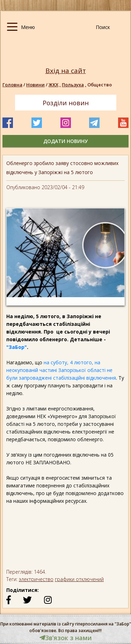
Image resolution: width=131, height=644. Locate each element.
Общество (100, 85)
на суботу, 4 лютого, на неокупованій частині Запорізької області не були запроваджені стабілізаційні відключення (61, 370)
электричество (36, 579)
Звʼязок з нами (66, 638)
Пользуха (75, 85)
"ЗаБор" (17, 347)
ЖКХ (55, 85)
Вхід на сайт (66, 71)
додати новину (65, 141)
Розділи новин (66, 103)
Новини (35, 85)
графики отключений (79, 579)
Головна (12, 85)
